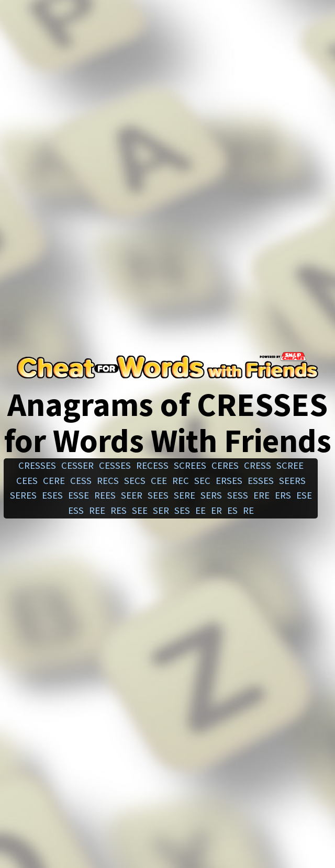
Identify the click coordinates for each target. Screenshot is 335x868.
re (248, 510)
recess (152, 465)
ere (261, 495)
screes (190, 465)
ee (200, 510)
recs (108, 481)
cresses (37, 465)
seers (292, 481)
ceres (225, 465)
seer (132, 495)
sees (158, 495)
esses (261, 481)
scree (290, 465)
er (216, 510)
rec (181, 481)
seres (23, 495)
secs (135, 481)
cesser (77, 465)
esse (79, 495)
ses (182, 510)
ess (76, 510)
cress (258, 465)
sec (202, 481)
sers (211, 495)
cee (159, 481)
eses (52, 495)
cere (54, 481)
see (140, 510)
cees (27, 481)
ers (283, 495)
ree (97, 510)
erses (229, 481)
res (119, 510)
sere (185, 495)
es (232, 510)
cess (81, 481)
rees (105, 495)
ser (161, 510)
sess (238, 495)
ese (304, 495)
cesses (115, 465)
